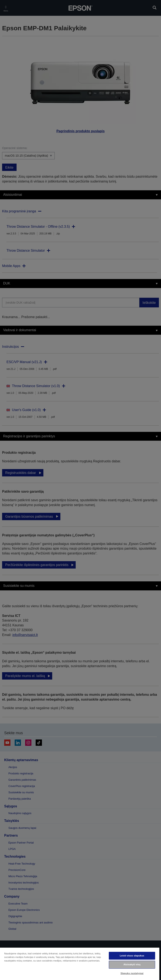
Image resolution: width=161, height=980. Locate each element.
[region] (80, 964)
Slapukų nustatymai (132, 973)
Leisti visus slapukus (132, 956)
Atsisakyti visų (132, 964)
